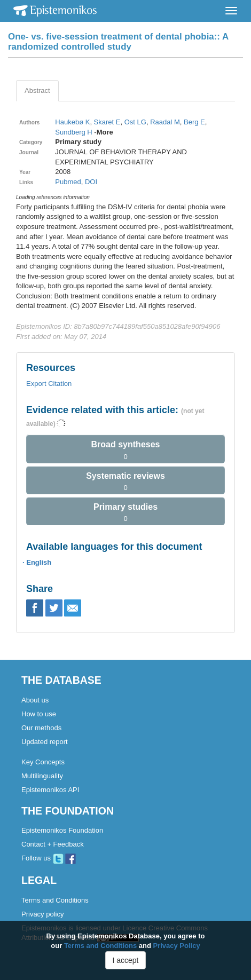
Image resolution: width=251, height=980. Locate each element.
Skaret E (107, 122)
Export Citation (49, 384)
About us (35, 700)
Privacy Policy (177, 946)
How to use (39, 714)
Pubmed (68, 182)
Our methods (41, 728)
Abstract (37, 90)
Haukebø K (72, 122)
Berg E (194, 122)
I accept (125, 960)
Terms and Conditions (55, 900)
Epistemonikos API (50, 790)
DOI (91, 182)
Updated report (45, 742)
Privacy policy (42, 914)
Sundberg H (73, 132)
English (39, 562)
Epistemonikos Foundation (62, 830)
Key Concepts (43, 762)
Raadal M (165, 122)
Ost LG (135, 122)
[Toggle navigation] (231, 11)
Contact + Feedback (53, 844)
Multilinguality (42, 776)
